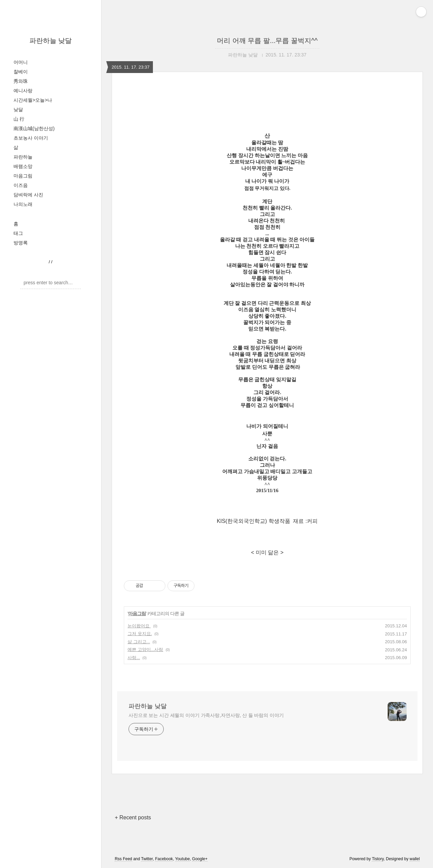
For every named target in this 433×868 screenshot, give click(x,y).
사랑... (134, 658)
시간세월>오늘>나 (33, 100)
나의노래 (23, 204)
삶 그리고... (139, 642)
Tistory (378, 859)
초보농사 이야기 (31, 138)
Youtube (183, 859)
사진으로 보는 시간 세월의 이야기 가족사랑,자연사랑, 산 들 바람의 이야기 (206, 715)
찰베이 (21, 72)
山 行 (19, 119)
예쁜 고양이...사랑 (145, 649)
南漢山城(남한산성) (34, 128)
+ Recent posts (133, 817)
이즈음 (21, 185)
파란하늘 (23, 157)
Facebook (164, 859)
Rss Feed (123, 859)
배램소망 (23, 166)
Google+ (200, 859)
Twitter (147, 859)
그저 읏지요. (140, 634)
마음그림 (23, 176)
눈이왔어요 (139, 626)
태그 (18, 233)
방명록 (21, 243)
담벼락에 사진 (28, 195)
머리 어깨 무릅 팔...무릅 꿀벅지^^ (267, 41)
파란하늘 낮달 (51, 41)
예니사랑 (23, 91)
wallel (415, 859)
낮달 (18, 110)
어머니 (21, 62)
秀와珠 (21, 81)
